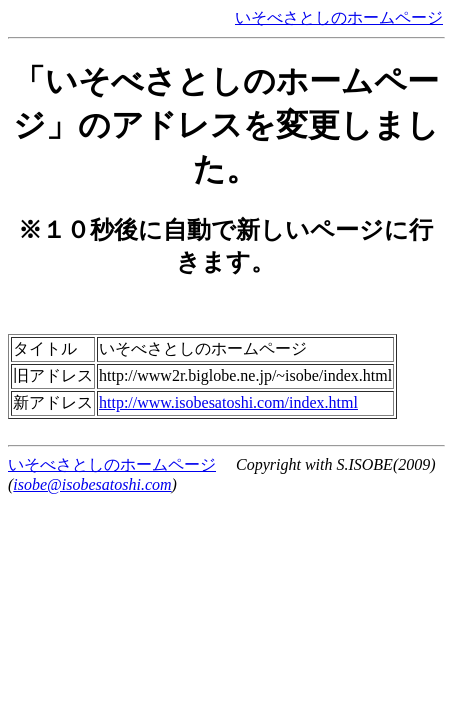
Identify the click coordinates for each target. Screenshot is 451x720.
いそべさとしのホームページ (339, 17)
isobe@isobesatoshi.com (92, 484)
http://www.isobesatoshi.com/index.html (228, 402)
